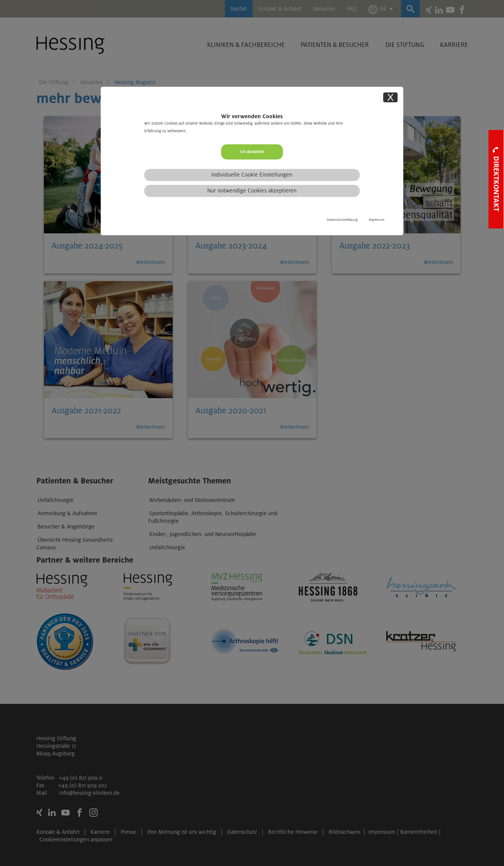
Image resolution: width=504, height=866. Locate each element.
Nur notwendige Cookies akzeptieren (252, 191)
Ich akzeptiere (252, 152)
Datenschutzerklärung (342, 220)
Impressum (377, 220)
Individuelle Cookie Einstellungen (252, 175)
